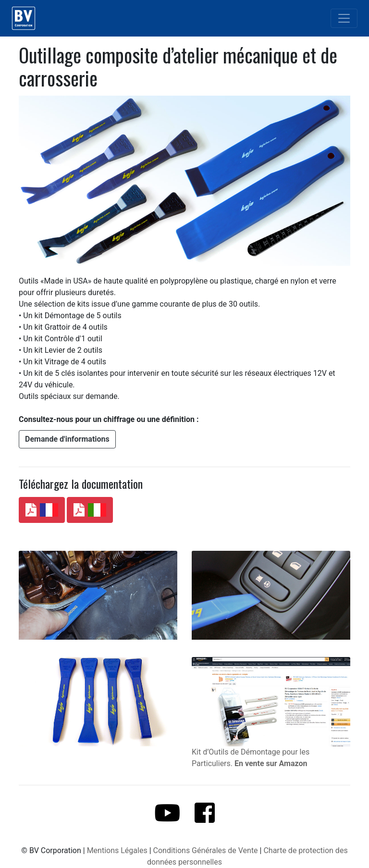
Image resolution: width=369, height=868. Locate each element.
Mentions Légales (117, 850)
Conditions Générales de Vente (206, 850)
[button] (67, 439)
